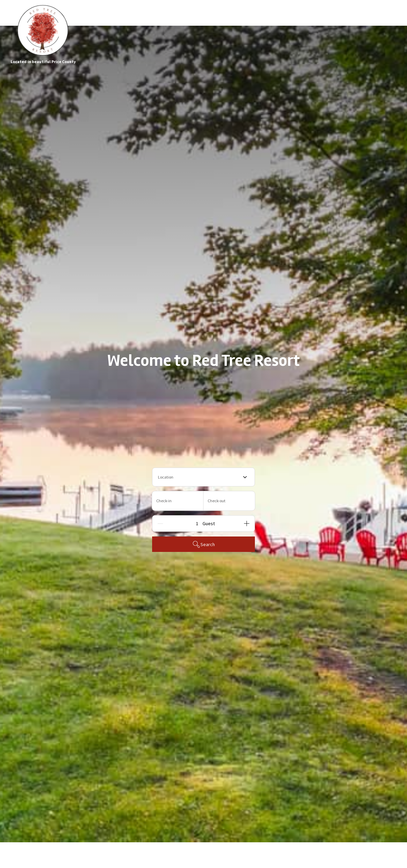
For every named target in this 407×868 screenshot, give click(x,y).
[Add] (247, 523)
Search (203, 544)
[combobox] (203, 477)
